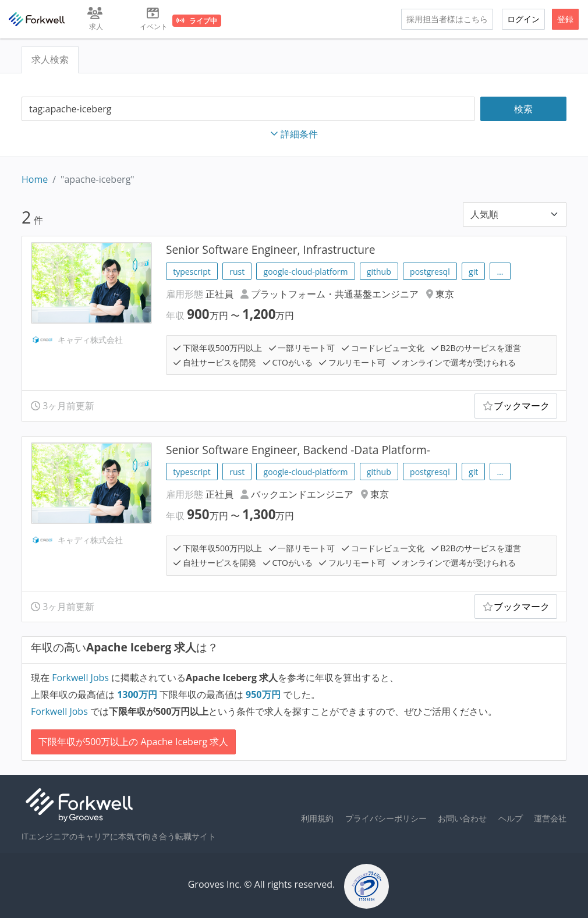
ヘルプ (511, 818)
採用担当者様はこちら (447, 19)
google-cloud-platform (306, 272)
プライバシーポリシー (386, 818)
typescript (192, 272)
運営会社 (550, 818)
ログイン (523, 19)
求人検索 (50, 59)
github (379, 272)
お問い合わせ (462, 818)
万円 (138, 694)
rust (237, 272)
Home (35, 179)
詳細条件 (294, 134)
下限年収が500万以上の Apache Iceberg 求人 (133, 742)
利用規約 (317, 818)
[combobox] (248, 109)
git (473, 272)
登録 (565, 19)
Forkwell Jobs (80, 678)
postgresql (430, 272)
